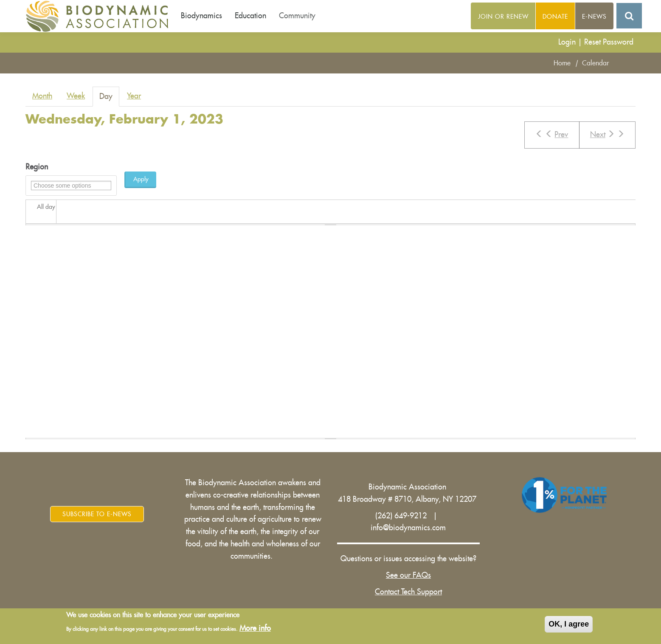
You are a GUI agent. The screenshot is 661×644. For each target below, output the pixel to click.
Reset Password (609, 42)
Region (37, 167)
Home (562, 63)
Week (76, 96)
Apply (141, 179)
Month (42, 96)
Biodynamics (201, 16)
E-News (594, 17)
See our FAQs (408, 575)
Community (297, 16)
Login (567, 42)
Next (607, 134)
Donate (555, 17)
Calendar (596, 63)
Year (134, 96)
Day (109, 99)
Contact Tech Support (408, 592)
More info (255, 628)
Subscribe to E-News (97, 514)
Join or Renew (503, 17)
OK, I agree (569, 624)
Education (250, 16)
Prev (552, 134)
